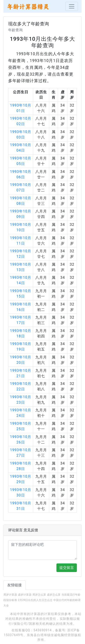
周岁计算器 (10, 595)
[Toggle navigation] (72, 6)
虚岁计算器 (25, 595)
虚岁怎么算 (54, 595)
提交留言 (67, 568)
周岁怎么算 (39, 595)
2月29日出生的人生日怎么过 (35, 600)
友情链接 (15, 585)
